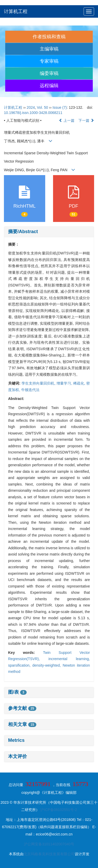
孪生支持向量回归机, (39, 383)
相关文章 (22, 724)
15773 (80, 784)
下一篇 (86, 120)
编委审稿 (49, 73)
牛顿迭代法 (30, 390)
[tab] (49, 232)
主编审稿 (49, 49)
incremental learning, (69, 659)
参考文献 (22, 708)
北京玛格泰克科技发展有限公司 (49, 854)
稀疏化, (80, 383)
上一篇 (67, 120)
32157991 (38, 784)
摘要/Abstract (23, 232)
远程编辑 (49, 86)
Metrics (16, 740)
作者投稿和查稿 (49, 37)
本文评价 (18, 756)
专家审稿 (49, 61)
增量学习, (65, 383)
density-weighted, (48, 665)
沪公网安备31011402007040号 (49, 844)
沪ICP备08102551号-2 (59, 810)
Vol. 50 (42, 107)
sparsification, (20, 665)
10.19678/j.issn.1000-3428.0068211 (33, 113)
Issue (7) (60, 107)
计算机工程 (16, 11)
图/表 (17, 692)
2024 (31, 107)
